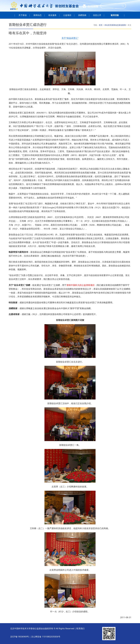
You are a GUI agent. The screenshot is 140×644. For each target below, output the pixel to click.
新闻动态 (115, 25)
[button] (115, 15)
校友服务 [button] (52, 15)
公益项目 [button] (67, 15)
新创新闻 (122, 25)
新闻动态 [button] (38, 15)
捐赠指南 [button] (82, 15)
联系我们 (80, 628)
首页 (101, 25)
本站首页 (108, 25)
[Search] (112, 6)
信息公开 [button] (97, 15)
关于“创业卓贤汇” (70, 38)
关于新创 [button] (23, 15)
